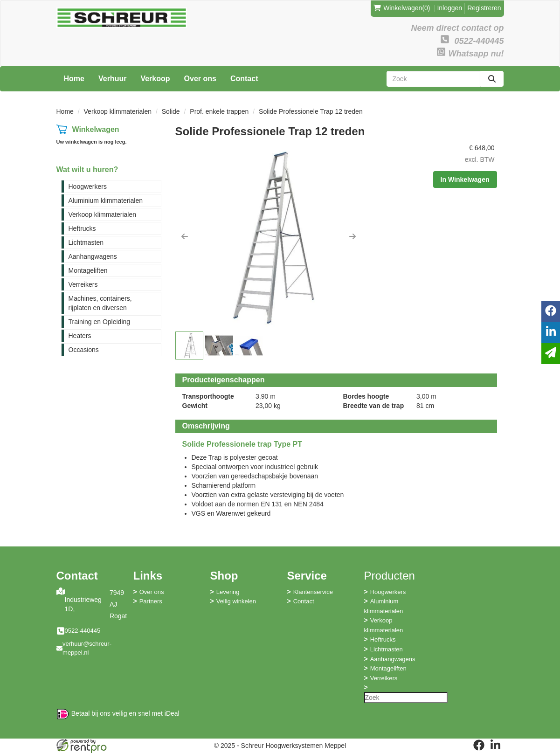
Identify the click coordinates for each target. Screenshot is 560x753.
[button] (185, 236)
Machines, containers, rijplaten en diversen (100, 303)
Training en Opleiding (100, 322)
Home (74, 79)
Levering (228, 592)
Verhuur (112, 79)
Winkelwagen (95, 129)
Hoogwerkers (88, 187)
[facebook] (479, 745)
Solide (171, 111)
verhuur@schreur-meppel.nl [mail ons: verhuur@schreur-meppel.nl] (87, 648)
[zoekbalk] (433, 79)
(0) (402, 8)
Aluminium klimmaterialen (106, 200)
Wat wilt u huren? (87, 169)
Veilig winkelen (236, 601)
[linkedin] (496, 745)
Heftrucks (82, 228)
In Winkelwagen (465, 180)
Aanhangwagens (93, 256)
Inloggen (449, 8)
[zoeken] (492, 79)
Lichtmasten (86, 242)
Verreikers (83, 284)
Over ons (200, 79)
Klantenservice (313, 592)
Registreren (484, 8)
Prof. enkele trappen (219, 111)
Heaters (80, 336)
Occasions (84, 350)
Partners (151, 601)
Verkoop (155, 79)
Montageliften (88, 270)
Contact (244, 79)
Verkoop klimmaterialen (118, 111)
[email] (551, 354)
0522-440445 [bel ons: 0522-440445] (83, 631)
